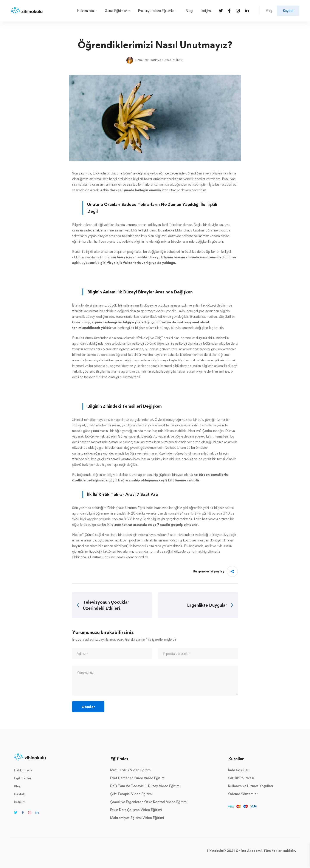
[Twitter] (221, 10)
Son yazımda (82, 173)
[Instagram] (238, 10)
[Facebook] (229, 10)
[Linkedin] (247, 10)
